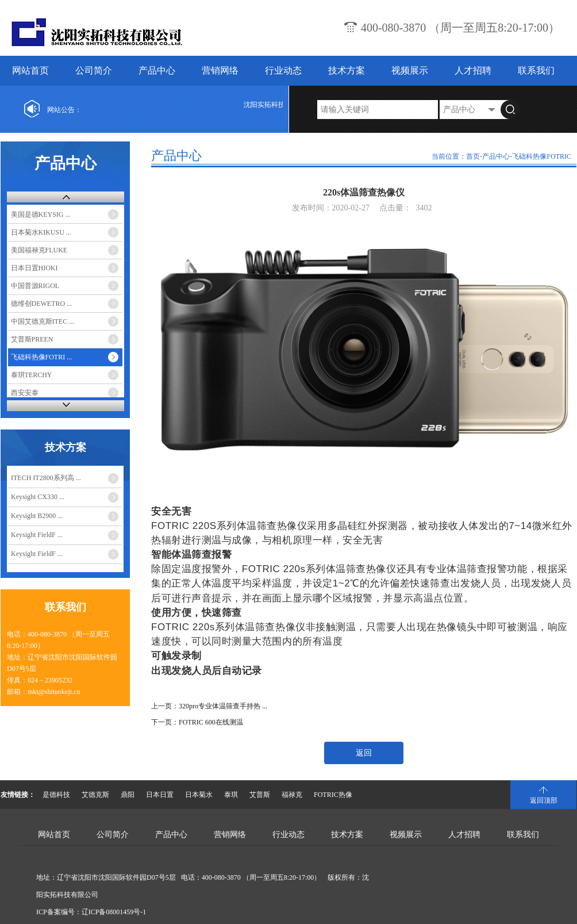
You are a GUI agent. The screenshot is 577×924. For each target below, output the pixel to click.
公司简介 (94, 70)
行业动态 (283, 70)
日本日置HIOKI (34, 268)
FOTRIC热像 (333, 795)
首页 (473, 156)
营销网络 (220, 70)
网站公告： (64, 110)
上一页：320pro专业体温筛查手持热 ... (209, 706)
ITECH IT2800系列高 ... (46, 478)
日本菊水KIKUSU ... (41, 232)
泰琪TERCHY (32, 375)
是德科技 (56, 795)
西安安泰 (25, 393)
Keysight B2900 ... (37, 516)
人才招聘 (473, 70)
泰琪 (231, 795)
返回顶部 (544, 800)
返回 (364, 753)
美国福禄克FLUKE (39, 250)
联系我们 (536, 70)
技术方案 (347, 70)
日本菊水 (199, 795)
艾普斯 (260, 795)
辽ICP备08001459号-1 (114, 912)
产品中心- (497, 156)
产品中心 (157, 70)
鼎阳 (128, 795)
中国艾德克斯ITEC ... (43, 321)
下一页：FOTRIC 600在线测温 (197, 722)
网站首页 (30, 70)
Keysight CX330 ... (38, 497)
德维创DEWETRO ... (42, 304)
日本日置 (160, 795)
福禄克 (292, 795)
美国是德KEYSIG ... (41, 214)
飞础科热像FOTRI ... (42, 357)
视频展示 (410, 70)
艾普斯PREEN (32, 339)
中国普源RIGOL (35, 286)
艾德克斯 (95, 795)
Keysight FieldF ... (37, 535)
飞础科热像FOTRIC (542, 156)
